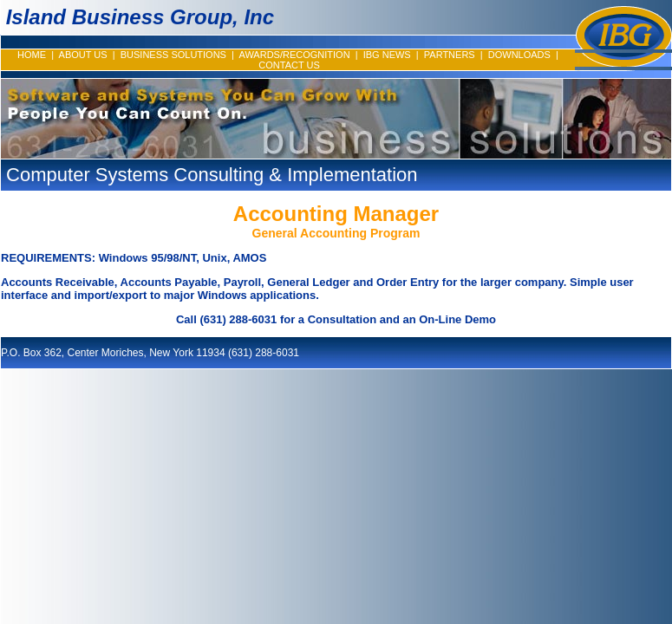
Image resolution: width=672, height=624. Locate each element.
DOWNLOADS (519, 55)
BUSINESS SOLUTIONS (173, 55)
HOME (32, 55)
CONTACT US (289, 65)
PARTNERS (450, 55)
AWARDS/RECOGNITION (294, 55)
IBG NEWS (387, 55)
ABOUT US (83, 55)
